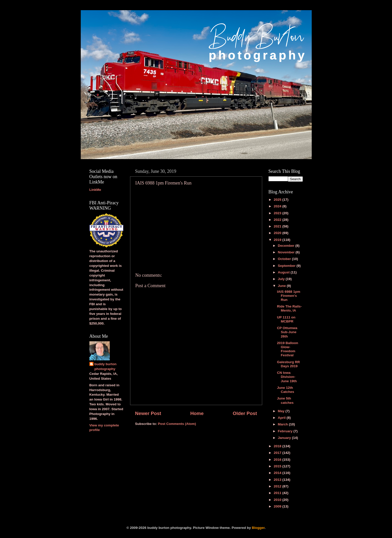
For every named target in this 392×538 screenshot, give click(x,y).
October (285, 259)
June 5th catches (285, 400)
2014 (278, 473)
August (284, 272)
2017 (278, 453)
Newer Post (148, 413)
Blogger (258, 528)
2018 (278, 446)
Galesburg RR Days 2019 (288, 364)
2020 (278, 233)
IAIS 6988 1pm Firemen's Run (289, 296)
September (287, 266)
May (282, 411)
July (282, 279)
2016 (278, 460)
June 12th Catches (286, 390)
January (285, 438)
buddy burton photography (106, 366)
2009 (278, 506)
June (282, 286)
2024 (278, 206)
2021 (278, 226)
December (287, 246)
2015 (278, 466)
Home (197, 413)
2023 (278, 213)
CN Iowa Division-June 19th (287, 377)
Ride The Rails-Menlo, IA (289, 308)
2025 (278, 200)
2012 (278, 486)
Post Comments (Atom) (177, 424)
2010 (278, 500)
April (282, 418)
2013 (278, 480)
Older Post (245, 413)
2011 (278, 493)
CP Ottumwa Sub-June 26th (287, 332)
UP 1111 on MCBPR (286, 319)
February (286, 431)
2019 (278, 240)
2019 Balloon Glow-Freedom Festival (287, 349)
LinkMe (95, 190)
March (284, 424)
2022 (278, 220)
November (287, 252)
